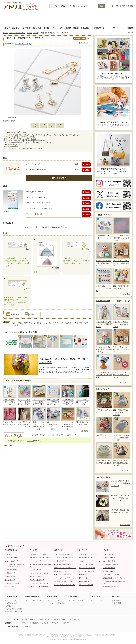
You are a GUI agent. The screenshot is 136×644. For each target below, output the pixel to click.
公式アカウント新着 (103, 301)
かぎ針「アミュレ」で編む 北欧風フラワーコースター (121, 366)
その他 (29, 33)
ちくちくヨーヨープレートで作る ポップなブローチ (24, 403)
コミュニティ (86, 28)
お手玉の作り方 (10, 580)
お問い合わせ (75, 619)
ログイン (115, 6)
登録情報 (117, 603)
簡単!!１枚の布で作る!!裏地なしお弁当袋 (104, 453)
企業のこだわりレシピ (15, 611)
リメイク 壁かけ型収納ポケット (9, 423)
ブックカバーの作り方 (86, 564)
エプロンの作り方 (11, 587)
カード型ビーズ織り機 (22, 323)
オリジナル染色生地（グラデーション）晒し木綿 (121, 229)
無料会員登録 (127, 6)
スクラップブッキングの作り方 (89, 571)
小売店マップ (99, 28)
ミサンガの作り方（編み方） (39, 554)
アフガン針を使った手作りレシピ (65, 568)
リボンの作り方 (108, 554)
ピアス (48, 323)
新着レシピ (11, 606)
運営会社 (25, 623)
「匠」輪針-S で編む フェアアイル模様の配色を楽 (104, 316)
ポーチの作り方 (10, 577)
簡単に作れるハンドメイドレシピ (114, 578)
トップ (7, 28)
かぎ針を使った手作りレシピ (64, 561)
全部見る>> (88, 431)
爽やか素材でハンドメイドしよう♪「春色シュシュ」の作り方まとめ (120, 498)
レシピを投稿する (35, 600)
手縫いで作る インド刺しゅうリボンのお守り (121, 254)
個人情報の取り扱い (29, 619)
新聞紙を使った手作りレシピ (88, 554)
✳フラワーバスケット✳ (104, 403)
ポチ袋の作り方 (84, 581)
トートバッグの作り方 (12, 570)
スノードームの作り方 (111, 564)
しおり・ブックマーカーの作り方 (90, 561)
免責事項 (57, 619)
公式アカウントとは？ (124, 301)
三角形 (69, 323)
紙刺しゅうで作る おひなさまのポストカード (53, 402)
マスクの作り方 (10, 554)
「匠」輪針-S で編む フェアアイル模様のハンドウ (121, 316)
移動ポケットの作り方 (111, 587)
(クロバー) (66, 227)
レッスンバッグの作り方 (13, 583)
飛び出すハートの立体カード (82, 423)
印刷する (30, 315)
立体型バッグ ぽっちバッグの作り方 (83, 402)
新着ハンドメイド (102, 389)
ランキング (26, 28)
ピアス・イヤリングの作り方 (39, 573)
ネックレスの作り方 (36, 577)
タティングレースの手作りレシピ (65, 578)
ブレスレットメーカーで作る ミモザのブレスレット (39, 403)
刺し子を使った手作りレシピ (64, 581)
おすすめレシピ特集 (14, 609)
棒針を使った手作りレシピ (63, 564)
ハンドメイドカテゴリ (17, 33)
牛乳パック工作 (84, 578)
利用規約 (65, 619)
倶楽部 (76, 28)
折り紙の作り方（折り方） (88, 558)
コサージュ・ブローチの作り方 (40, 587)
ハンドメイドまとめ (103, 477)
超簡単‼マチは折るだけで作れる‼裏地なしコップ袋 (121, 454)
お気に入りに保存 (79, 40)
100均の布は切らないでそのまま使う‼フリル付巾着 (121, 404)
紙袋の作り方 (83, 575)
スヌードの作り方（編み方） (64, 554)
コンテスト (37, 28)
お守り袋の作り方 (109, 558)
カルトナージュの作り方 (87, 568)
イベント (55, 28)
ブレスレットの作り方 (37, 580)
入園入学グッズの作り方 (111, 575)
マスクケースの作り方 (12, 558)
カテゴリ (16, 28)
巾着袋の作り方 (10, 573)
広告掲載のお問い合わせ (39, 623)
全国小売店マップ (78, 600)
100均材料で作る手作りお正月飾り (121, 279)
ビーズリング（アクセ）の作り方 (41, 558)
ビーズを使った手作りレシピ (39, 583)
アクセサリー (22, 325)
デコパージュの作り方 (86, 585)
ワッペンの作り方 (35, 570)
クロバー (25, 627)
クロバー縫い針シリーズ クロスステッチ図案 (104, 280)
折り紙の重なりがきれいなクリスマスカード (68, 402)
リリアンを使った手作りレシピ (64, 585)
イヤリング (59, 323)
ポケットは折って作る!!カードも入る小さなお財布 (53, 426)
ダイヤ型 (78, 323)
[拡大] (7, 211)
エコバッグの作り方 (12, 561)
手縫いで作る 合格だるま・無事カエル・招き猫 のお (104, 254)
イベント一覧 (55, 600)
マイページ (118, 28)
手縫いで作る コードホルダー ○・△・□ (104, 228)
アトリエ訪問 (66, 28)
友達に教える (14, 315)
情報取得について (45, 619)
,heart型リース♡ (104, 427)
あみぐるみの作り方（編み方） (64, 558)
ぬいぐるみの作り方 (110, 561)
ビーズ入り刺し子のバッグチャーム (9, 402)
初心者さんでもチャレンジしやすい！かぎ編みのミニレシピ (120, 483)
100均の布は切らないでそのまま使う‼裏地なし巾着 (121, 429)
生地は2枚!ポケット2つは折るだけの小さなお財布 (39, 426)
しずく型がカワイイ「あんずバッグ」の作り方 (24, 424)
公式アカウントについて (59, 623)
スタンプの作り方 (109, 568)
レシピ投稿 (128, 28)
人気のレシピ (12, 603)
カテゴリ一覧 (12, 600)
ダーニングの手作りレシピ (63, 575)
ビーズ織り (38, 323)
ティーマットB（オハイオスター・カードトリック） (68, 426)
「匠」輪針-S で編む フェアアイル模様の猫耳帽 (104, 366)
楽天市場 (86, 164)
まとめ (46, 28)
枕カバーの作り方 (109, 571)
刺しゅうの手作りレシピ (62, 571)
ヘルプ (131, 32)
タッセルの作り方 (35, 561)
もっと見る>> (125, 294)
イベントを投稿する (57, 603)
